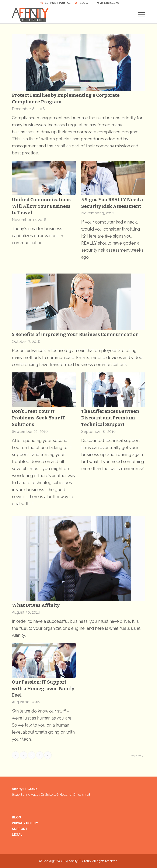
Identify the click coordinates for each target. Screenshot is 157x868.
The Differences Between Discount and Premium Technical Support (110, 418)
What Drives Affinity (36, 605)
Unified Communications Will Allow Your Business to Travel (41, 206)
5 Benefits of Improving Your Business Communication (75, 334)
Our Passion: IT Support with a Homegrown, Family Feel (43, 689)
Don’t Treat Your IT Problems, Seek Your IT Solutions (39, 418)
